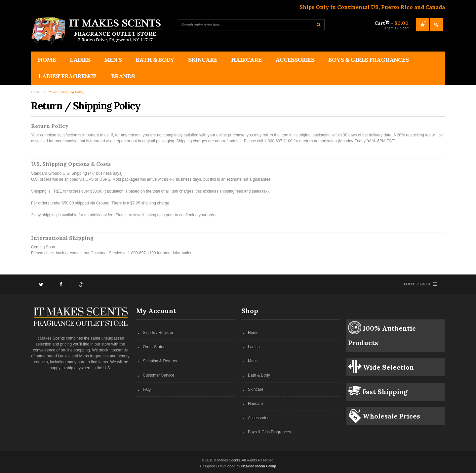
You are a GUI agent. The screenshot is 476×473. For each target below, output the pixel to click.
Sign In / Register (158, 333)
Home (253, 333)
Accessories (259, 418)
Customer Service (159, 375)
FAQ (147, 389)
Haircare (255, 404)
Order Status (154, 347)
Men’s (253, 361)
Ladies (254, 347)
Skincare (256, 389)
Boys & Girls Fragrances (269, 432)
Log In (436, 25)
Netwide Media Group (259, 466)
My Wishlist (422, 25)
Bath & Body (259, 375)
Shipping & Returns (160, 361)
